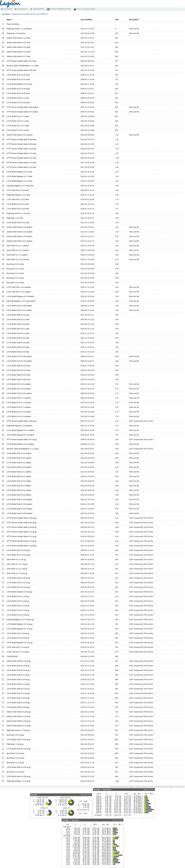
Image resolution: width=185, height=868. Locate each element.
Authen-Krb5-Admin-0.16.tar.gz (19, 721)
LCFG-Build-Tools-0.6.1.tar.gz (18, 684)
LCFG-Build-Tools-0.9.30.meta (18, 379)
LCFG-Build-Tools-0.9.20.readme (19, 509)
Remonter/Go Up (22, 9)
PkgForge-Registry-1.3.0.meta (18, 195)
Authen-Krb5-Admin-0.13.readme (19, 227)
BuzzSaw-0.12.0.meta (15, 283)
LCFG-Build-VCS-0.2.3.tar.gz (18, 615)
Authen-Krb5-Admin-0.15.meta (18, 47)
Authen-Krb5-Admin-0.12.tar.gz (19, 661)
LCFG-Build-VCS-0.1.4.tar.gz (18, 601)
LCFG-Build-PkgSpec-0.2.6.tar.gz (20, 624)
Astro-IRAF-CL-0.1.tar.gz (16, 559)
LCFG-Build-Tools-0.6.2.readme (19, 476)
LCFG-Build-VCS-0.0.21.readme (19, 310)
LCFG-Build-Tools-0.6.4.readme (19, 486)
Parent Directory (13, 24)
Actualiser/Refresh (39, 9)
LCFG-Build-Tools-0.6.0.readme (19, 467)
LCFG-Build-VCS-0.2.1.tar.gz (18, 606)
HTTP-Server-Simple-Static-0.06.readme (22, 107)
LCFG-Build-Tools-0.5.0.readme (19, 458)
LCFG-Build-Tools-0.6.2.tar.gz (18, 703)
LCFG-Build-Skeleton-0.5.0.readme (20, 444)
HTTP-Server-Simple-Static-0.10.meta (21, 149)
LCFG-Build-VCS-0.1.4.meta (18, 116)
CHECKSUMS (12, 656)
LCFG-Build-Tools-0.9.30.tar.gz (19, 776)
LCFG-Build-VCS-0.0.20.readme (19, 306)
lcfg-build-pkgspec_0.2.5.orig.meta (20, 186)
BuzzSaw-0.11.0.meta (15, 273)
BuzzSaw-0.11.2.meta (15, 278)
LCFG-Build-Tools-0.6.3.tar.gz (18, 689)
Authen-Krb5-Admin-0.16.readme (19, 236)
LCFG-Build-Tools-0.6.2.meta (18, 333)
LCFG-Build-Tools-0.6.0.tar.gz (18, 670)
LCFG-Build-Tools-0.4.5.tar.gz (18, 666)
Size (117, 20)
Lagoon (132, 787)
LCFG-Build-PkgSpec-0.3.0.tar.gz (20, 643)
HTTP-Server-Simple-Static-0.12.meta (21, 158)
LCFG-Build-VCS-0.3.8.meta (18, 204)
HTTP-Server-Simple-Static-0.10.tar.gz (22, 527)
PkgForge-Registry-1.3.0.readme (19, 426)
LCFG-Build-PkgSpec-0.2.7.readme (20, 430)
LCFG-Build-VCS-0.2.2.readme (19, 412)
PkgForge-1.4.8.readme (16, 33)
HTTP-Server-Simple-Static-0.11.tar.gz (22, 532)
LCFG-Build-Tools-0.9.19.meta (18, 370)
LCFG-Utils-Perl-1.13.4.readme (19, 287)
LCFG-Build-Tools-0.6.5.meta (18, 347)
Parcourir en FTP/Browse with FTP (60, 9)
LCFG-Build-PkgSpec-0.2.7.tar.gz (20, 629)
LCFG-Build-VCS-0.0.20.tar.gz (18, 550)
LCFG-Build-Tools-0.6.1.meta (18, 329)
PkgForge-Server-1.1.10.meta (18, 213)
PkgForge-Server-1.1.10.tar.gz (18, 730)
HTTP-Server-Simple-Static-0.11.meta (21, 153)
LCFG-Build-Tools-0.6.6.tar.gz (18, 698)
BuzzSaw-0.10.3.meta (15, 264)
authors (22, 14)
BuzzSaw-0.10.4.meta (15, 269)
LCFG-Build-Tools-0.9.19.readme (19, 504)
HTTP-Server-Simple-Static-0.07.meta (21, 61)
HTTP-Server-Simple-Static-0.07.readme (22, 112)
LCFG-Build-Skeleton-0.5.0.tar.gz (19, 592)
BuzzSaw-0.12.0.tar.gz (15, 772)
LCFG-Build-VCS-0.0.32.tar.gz (18, 583)
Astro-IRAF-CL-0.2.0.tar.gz (17, 573)
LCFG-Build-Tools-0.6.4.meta (18, 343)
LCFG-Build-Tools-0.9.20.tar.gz (19, 767)
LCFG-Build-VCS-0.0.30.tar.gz (18, 578)
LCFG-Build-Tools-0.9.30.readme (19, 513)
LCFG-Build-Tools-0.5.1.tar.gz (18, 675)
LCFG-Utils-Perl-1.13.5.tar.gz (18, 652)
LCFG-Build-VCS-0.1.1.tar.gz (18, 596)
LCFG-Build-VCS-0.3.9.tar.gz (18, 638)
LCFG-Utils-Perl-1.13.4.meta (18, 190)
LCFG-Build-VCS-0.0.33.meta (18, 103)
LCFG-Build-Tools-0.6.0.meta (18, 324)
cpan (15, 14)
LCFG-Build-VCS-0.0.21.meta (18, 79)
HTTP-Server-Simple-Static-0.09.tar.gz (22, 523)
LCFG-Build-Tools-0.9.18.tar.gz (19, 740)
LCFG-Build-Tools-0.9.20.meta (18, 375)
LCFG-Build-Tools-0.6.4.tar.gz (18, 693)
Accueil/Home (8, 9)
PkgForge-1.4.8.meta (15, 218)
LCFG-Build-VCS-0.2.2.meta (18, 126)
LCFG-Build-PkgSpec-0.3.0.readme (20, 435)
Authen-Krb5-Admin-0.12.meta (18, 38)
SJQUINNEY (41, 14)
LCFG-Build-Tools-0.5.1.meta (18, 319)
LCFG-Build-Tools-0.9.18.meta (18, 366)
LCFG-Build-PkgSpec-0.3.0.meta (19, 181)
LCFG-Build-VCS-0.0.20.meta (18, 75)
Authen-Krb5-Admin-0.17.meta (18, 56)
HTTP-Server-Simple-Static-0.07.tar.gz (22, 439)
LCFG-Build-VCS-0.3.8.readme (19, 384)
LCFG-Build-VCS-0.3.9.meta (18, 209)
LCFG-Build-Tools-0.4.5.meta (18, 223)
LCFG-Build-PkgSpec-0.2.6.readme (20, 296)
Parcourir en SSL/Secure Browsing (86, 9)
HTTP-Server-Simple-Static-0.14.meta (21, 167)
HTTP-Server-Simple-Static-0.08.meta (21, 139)
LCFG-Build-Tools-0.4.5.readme (19, 453)
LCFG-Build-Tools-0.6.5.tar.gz (18, 707)
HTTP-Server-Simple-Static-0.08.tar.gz (22, 518)
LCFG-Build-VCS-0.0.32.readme (19, 361)
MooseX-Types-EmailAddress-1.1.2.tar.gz (23, 449)
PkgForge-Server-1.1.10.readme (19, 29)
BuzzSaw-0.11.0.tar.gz (15, 758)
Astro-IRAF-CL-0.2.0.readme (18, 259)
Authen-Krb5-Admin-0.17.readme (19, 241)
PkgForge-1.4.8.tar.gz (15, 744)
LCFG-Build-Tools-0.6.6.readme (19, 495)
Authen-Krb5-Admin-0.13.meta (18, 43)
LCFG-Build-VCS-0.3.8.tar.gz (18, 633)
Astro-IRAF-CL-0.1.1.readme (18, 246)
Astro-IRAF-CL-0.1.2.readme (18, 250)
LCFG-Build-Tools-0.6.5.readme (19, 490)
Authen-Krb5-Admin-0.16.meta (18, 52)
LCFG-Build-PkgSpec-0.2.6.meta (19, 172)
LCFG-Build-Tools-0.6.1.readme (19, 472)
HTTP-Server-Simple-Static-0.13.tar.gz (22, 541)
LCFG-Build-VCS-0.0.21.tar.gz (18, 555)
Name (9, 20)
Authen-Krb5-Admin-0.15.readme (19, 232)
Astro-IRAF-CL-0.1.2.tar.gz (17, 569)
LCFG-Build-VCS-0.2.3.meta (18, 130)
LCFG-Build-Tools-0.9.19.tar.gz (19, 749)
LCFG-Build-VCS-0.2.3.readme (19, 416)
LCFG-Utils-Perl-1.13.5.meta (18, 199)
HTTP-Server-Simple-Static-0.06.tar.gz (22, 421)
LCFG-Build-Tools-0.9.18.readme (19, 499)
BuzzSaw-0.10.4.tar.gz (15, 753)
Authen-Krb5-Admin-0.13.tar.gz (19, 712)
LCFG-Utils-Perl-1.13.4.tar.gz (18, 647)
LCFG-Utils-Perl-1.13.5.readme (19, 292)
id (27, 14)
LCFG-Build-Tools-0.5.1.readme (19, 463)
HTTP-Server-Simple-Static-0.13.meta (21, 163)
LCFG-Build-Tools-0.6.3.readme (19, 481)
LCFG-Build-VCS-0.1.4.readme (19, 403)
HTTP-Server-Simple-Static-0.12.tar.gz (22, 536)
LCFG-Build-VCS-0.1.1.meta (18, 98)
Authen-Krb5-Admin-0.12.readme (19, 135)
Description (134, 20)
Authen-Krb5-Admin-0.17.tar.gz (19, 726)
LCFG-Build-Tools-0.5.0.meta (18, 315)
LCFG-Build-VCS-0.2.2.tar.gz (18, 610)
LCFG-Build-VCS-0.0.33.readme (19, 393)
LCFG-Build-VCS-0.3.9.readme (19, 389)
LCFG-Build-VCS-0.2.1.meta (18, 121)
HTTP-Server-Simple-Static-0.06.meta (21, 70)
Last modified (86, 20)
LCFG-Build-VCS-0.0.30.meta (18, 89)
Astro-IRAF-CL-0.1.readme (17, 255)
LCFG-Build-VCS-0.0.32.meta (18, 93)
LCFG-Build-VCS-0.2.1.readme (19, 407)
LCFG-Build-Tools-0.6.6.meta (18, 352)
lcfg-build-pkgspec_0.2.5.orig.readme (21, 301)
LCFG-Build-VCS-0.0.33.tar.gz (18, 587)
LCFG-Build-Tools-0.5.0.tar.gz (18, 680)
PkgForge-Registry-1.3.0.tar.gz (19, 781)
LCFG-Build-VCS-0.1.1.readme (19, 398)
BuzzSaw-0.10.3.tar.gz (15, 735)
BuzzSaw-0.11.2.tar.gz (15, 763)
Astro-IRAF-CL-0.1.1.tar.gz (17, 564)
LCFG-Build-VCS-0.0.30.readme (19, 356)
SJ (32, 14)
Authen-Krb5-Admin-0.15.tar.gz (19, 716)
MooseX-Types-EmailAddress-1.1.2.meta (23, 66)
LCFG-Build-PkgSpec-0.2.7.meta (19, 176)
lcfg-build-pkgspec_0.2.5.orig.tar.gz (20, 620)
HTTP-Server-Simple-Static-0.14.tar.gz (22, 546)
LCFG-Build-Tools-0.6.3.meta (18, 338)
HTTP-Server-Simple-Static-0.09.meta (21, 144)
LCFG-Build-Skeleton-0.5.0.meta (19, 84)
